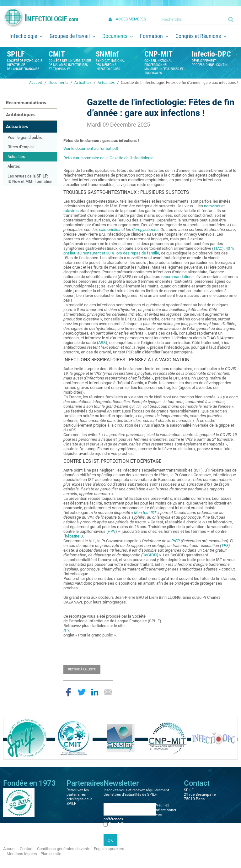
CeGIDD (150, 555)
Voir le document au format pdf (91, 148)
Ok (231, 19)
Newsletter (118, 823)
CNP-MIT (158, 54)
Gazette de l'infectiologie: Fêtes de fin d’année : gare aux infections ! (179, 82)
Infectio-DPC (211, 54)
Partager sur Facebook (68, 692)
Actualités (83, 82)
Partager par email (108, 692)
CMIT (57, 54)
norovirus (212, 206)
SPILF (16, 54)
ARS (102, 343)
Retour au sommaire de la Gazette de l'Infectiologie (108, 158)
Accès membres (131, 19)
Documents (58, 82)
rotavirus (71, 211)
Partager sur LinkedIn (95, 692)
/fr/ (66, 630)
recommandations (177, 277)
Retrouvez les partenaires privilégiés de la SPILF (80, 797)
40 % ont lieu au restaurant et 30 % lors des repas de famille (149, 251)
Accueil (36, 82)
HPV (112, 531)
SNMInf (107, 54)
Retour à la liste (82, 669)
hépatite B (74, 536)
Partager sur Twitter (82, 692)
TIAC (218, 248)
